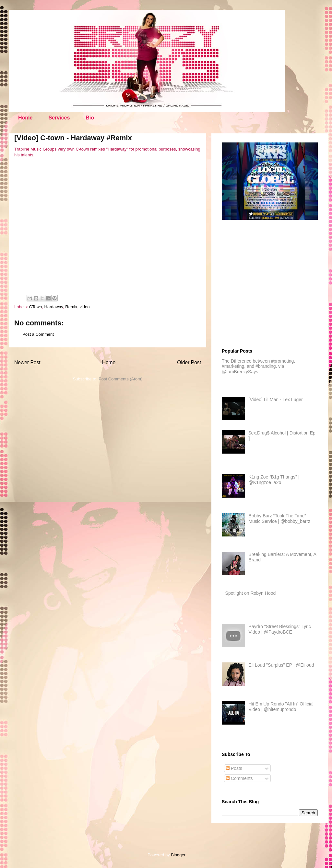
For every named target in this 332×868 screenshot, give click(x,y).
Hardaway (54, 307)
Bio (90, 118)
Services (59, 118)
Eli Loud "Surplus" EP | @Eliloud (281, 665)
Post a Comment (38, 334)
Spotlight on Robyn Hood (251, 593)
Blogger (178, 855)
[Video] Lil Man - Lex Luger (276, 400)
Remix (71, 307)
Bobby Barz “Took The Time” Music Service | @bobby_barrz (280, 519)
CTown (36, 307)
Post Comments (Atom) (120, 379)
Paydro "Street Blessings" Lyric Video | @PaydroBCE (280, 629)
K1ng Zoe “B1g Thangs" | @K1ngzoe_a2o (274, 480)
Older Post (189, 362)
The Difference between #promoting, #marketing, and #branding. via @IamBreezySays (258, 366)
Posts (234, 768)
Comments (239, 778)
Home (25, 118)
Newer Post (27, 362)
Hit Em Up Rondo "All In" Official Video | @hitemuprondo (281, 707)
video (84, 307)
